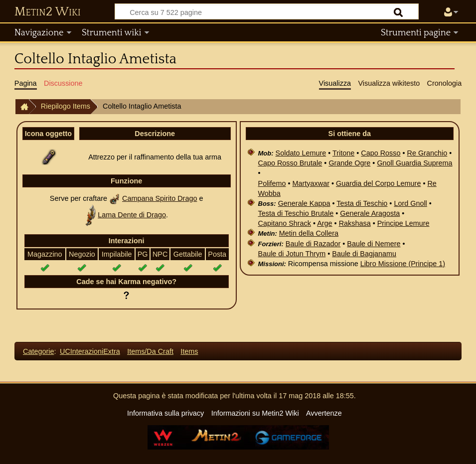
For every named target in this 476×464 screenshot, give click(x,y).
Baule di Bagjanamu (364, 254)
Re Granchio (427, 153)
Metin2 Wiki (48, 12)
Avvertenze (324, 413)
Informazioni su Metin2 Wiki (255, 413)
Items (189, 351)
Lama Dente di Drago (132, 215)
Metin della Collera (309, 233)
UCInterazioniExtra (90, 351)
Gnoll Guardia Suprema (414, 163)
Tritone (343, 153)
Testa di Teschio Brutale (296, 213)
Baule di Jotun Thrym (292, 254)
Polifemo (272, 183)
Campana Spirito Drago (159, 198)
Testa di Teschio (362, 203)
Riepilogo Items (66, 106)
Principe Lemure (403, 223)
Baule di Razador (313, 244)
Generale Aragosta (370, 213)
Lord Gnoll (410, 203)
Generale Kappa (304, 203)
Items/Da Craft (150, 351)
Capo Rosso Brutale (290, 163)
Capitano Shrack (285, 223)
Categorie (38, 351)
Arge (324, 223)
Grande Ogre (349, 163)
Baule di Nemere (374, 244)
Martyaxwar (311, 183)
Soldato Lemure (301, 153)
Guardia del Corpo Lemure (378, 183)
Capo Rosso (381, 153)
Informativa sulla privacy (165, 413)
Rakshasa (355, 223)
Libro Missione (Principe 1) (403, 264)
